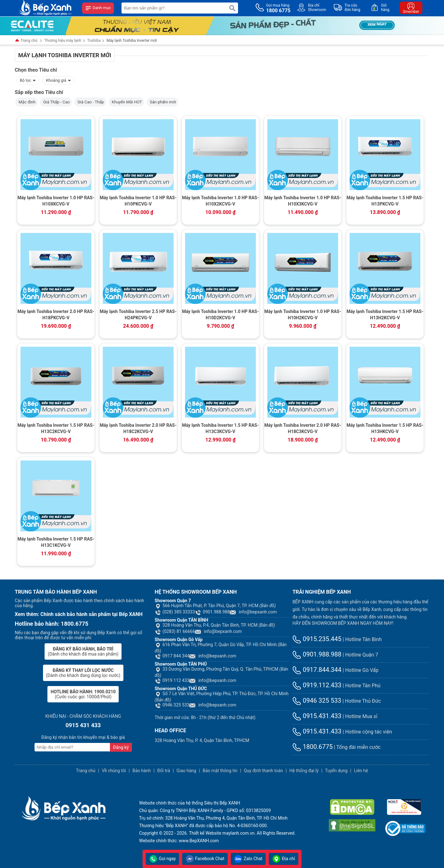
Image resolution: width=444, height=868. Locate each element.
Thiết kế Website (205, 833)
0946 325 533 (172, 705)
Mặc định (27, 102)
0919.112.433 (317, 685)
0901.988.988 (212, 612)
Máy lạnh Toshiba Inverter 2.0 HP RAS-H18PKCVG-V (56, 315)
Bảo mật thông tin (220, 771)
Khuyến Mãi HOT (127, 102)
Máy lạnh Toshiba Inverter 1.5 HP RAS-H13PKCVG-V (385, 201)
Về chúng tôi (114, 771)
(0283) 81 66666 (175, 631)
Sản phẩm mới (162, 102)
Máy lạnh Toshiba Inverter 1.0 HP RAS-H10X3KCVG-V (303, 201)
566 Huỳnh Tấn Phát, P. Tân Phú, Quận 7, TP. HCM (215, 606)
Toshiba (94, 41)
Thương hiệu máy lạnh (63, 41)
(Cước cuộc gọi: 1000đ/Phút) (83, 694)
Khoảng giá (58, 80)
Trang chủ (26, 41)
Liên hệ (361, 771)
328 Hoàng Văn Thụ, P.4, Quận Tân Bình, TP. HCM (215, 625)
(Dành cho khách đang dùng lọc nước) (83, 673)
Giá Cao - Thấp (90, 102)
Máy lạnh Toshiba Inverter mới (132, 41)
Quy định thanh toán (263, 771)
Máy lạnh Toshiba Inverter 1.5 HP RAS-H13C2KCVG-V (56, 428)
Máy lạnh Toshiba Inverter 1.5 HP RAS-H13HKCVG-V (385, 428)
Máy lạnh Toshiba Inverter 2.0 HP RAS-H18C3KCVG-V (303, 428)
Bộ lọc (28, 80)
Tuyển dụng (336, 771)
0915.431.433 (317, 716)
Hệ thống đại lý (304, 771)
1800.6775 (312, 747)
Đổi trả (164, 771)
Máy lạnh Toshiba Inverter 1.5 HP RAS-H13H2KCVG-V (385, 315)
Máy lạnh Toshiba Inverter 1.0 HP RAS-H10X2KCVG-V (221, 201)
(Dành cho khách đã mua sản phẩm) (83, 651)
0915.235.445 (317, 639)
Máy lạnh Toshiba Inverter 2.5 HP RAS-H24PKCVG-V (138, 315)
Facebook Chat (205, 859)
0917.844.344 (317, 670)
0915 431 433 (83, 725)
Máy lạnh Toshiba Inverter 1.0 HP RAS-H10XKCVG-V (56, 201)
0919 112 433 (172, 680)
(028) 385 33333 (175, 612)
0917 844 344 (172, 656)
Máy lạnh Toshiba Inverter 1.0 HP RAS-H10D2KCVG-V (221, 315)
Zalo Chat (248, 859)
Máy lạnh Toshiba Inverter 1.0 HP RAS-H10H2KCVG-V (303, 315)
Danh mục (98, 8)
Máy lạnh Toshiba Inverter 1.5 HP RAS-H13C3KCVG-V (221, 428)
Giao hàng (186, 771)
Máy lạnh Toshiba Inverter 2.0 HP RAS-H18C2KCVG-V (138, 428)
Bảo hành (142, 771)
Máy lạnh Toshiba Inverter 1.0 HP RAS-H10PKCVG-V (138, 201)
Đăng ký (121, 747)
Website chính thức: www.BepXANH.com (179, 841)
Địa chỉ (284, 859)
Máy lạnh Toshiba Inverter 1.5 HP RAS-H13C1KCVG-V (56, 542)
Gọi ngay (162, 859)
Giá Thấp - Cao (56, 102)
